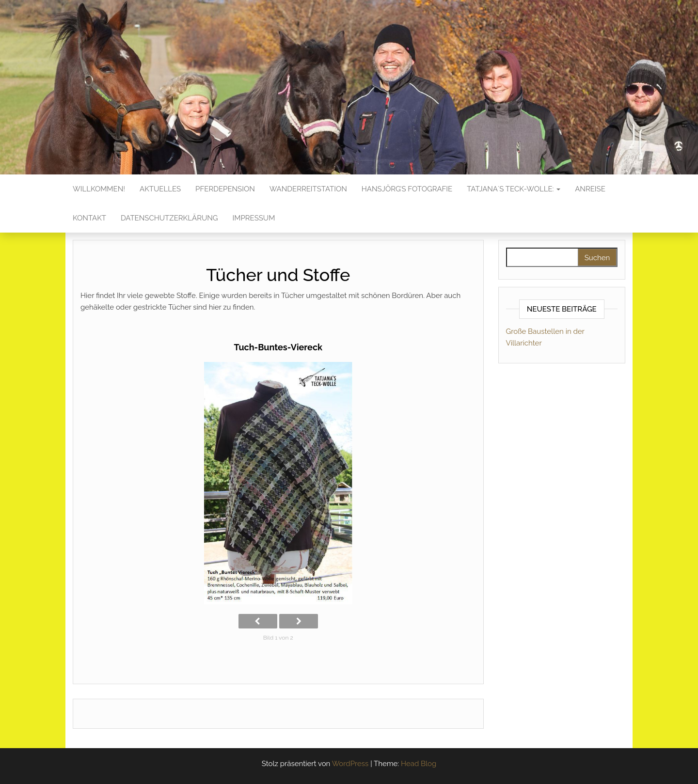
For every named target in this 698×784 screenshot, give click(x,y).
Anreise (590, 189)
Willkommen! (99, 189)
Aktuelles (160, 189)
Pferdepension (225, 189)
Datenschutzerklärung (169, 218)
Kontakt (89, 218)
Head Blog (419, 764)
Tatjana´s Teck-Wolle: (514, 189)
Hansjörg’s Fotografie (407, 189)
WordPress (350, 764)
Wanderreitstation (308, 189)
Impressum (254, 218)
